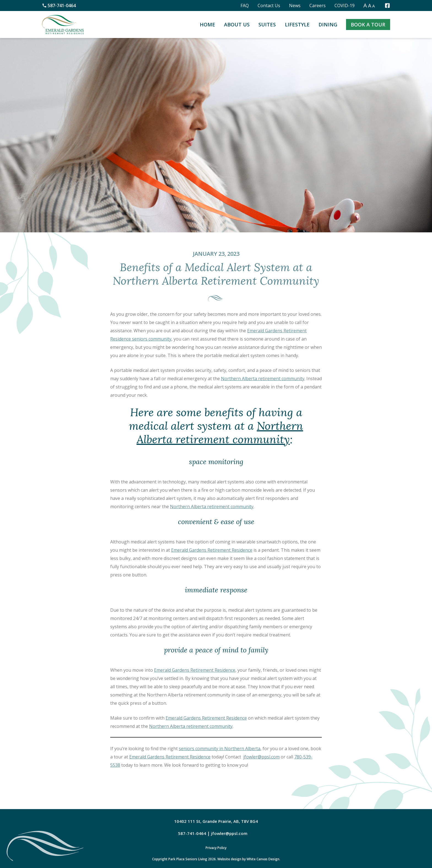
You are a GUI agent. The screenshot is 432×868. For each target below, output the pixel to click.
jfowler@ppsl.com (261, 757)
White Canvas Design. (263, 859)
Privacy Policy (216, 848)
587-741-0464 (59, 6)
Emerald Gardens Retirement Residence (212, 550)
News (295, 6)
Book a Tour (368, 25)
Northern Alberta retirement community (263, 379)
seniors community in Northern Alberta (220, 749)
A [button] (365, 5)
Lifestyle (297, 25)
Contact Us (269, 6)
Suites (267, 25)
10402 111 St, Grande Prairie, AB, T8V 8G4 (216, 821)
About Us (237, 25)
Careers (318, 6)
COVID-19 (345, 6)
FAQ (245, 6)
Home (207, 25)
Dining (328, 25)
